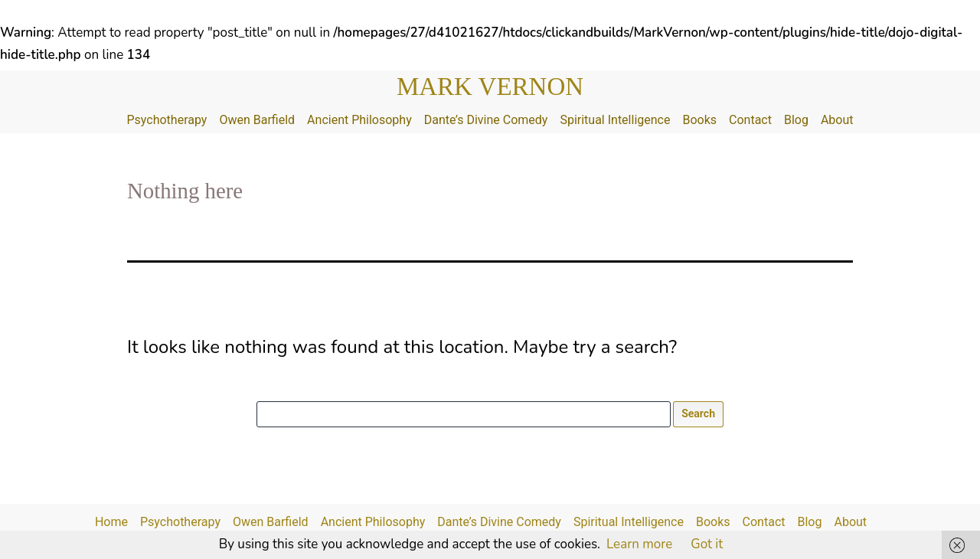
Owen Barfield (257, 120)
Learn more (639, 544)
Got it (707, 544)
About (837, 120)
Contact (750, 120)
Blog (796, 120)
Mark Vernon (490, 87)
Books (699, 120)
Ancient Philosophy (359, 120)
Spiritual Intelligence (615, 120)
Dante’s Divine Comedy (486, 120)
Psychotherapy (167, 120)
